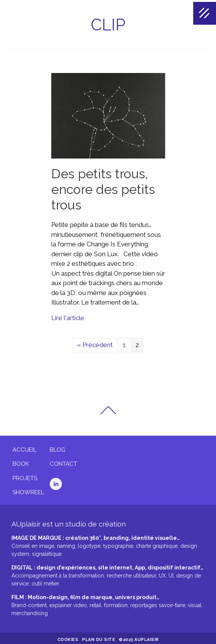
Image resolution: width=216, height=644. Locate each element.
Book (21, 462)
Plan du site (99, 638)
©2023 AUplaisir (139, 638)
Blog (58, 448)
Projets (25, 476)
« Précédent (95, 343)
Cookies (68, 638)
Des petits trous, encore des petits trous (103, 187)
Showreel (28, 490)
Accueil (24, 448)
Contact (63, 462)
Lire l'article (68, 316)
